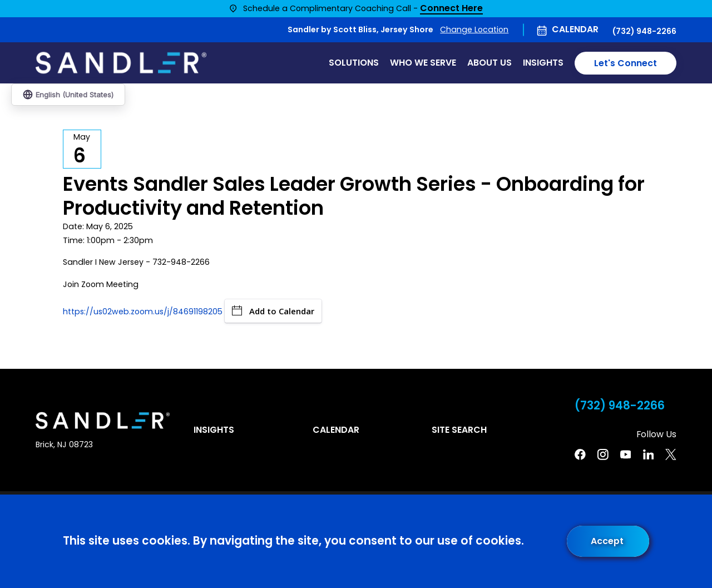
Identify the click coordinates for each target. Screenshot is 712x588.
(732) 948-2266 (644, 31)
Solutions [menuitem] (354, 63)
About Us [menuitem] (489, 63)
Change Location (474, 29)
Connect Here (451, 9)
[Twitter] (671, 454)
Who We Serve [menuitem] (423, 63)
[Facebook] (580, 454)
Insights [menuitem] (543, 63)
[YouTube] (626, 454)
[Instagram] (603, 454)
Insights (214, 430)
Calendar (575, 29)
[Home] (121, 63)
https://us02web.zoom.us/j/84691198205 (143, 312)
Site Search (459, 430)
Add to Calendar (273, 311)
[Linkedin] (649, 454)
